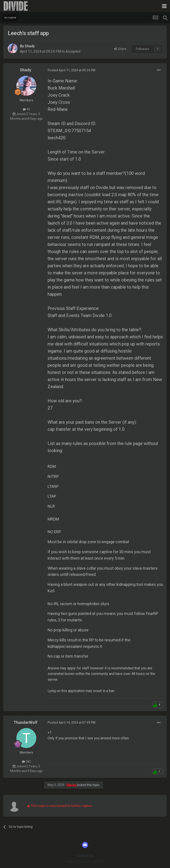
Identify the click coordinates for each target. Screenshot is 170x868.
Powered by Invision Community (85, 862)
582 (26, 762)
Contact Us (85, 856)
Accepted (73, 51)
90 (26, 109)
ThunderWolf (25, 722)
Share (120, 49)
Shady (30, 46)
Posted (71, 70)
